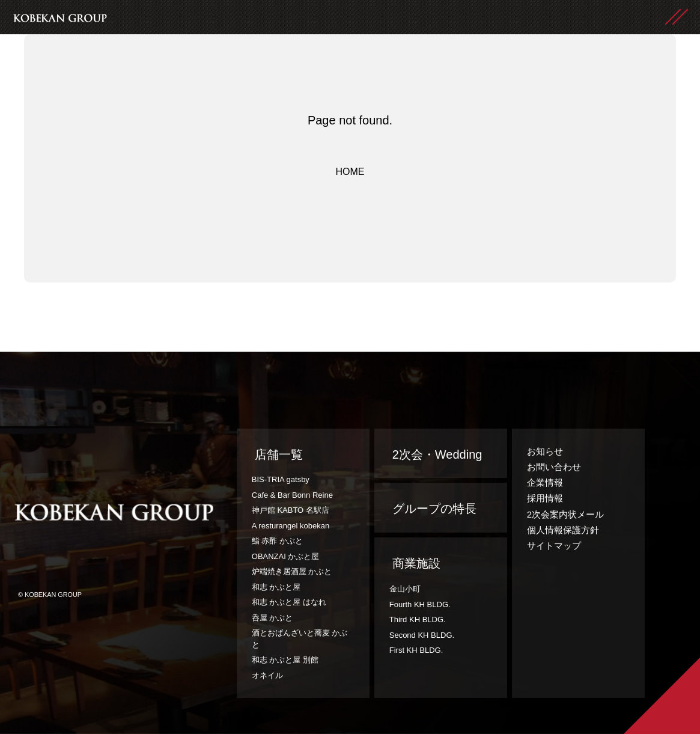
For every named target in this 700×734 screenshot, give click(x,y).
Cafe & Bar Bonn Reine (292, 495)
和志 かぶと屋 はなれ (289, 602)
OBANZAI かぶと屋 (286, 556)
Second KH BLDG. (422, 635)
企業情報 (545, 482)
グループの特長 (434, 509)
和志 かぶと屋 (276, 587)
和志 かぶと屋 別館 (285, 660)
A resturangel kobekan (291, 526)
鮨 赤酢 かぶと (277, 541)
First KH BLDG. (416, 650)
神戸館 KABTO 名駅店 (291, 510)
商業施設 (416, 563)
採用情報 (545, 498)
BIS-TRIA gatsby (281, 479)
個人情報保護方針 (563, 530)
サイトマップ (554, 546)
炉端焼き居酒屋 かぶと (292, 571)
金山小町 (405, 589)
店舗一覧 (279, 454)
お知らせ (545, 451)
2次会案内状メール (565, 514)
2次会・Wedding (437, 454)
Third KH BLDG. (418, 619)
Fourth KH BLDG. (420, 604)
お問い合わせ (554, 467)
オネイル (267, 675)
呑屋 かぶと (272, 618)
